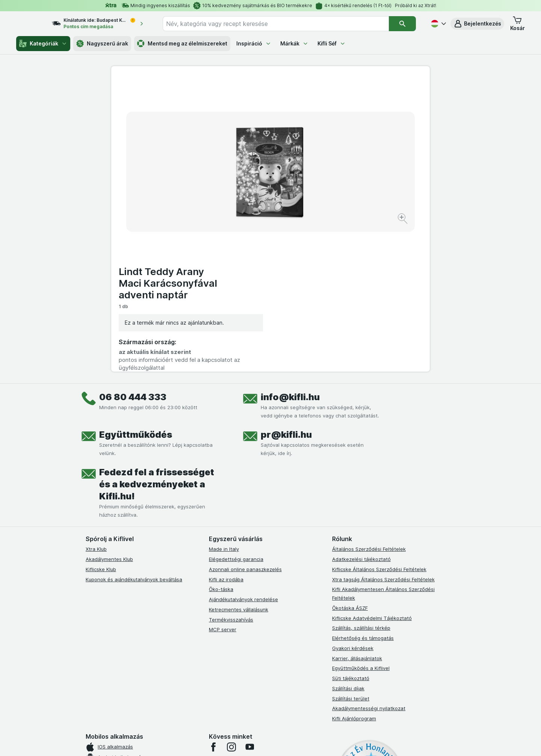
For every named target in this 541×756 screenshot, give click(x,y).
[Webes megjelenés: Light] (277, 741)
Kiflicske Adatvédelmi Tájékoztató (372, 469)
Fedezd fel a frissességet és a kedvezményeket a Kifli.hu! (157, 335)
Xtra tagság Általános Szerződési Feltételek (383, 430)
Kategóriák (43, 44)
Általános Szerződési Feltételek (369, 400)
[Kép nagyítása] (244, 196)
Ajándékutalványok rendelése (243, 451)
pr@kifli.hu (286, 286)
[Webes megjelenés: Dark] (308, 741)
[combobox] (283, 24)
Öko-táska (221, 440)
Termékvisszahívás (231, 470)
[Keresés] (403, 24)
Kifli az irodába (226, 430)
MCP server (223, 481)
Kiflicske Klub (101, 420)
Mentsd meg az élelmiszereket (182, 44)
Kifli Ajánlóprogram (354, 570)
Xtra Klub (96, 400)
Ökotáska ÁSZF (350, 459)
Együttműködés (136, 286)
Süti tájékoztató (351, 529)
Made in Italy (224, 400)
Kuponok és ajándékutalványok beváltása (134, 430)
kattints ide (183, 692)
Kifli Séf (332, 43)
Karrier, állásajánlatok (357, 509)
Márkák (294, 43)
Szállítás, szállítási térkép (361, 479)
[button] (477, 24)
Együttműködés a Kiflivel (361, 519)
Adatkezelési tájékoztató (361, 410)
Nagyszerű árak (102, 44)
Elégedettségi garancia (236, 410)
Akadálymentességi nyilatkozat (369, 559)
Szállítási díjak (348, 540)
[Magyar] (438, 24)
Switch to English (283, 710)
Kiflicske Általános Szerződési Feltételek (379, 420)
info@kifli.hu (290, 248)
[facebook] (213, 598)
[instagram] (231, 598)
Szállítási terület (351, 549)
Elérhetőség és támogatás (363, 489)
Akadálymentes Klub (109, 410)
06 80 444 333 (133, 248)
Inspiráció (254, 43)
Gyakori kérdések (353, 499)
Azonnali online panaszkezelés (245, 420)
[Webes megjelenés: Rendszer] (240, 741)
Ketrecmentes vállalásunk (239, 461)
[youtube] (249, 598)
